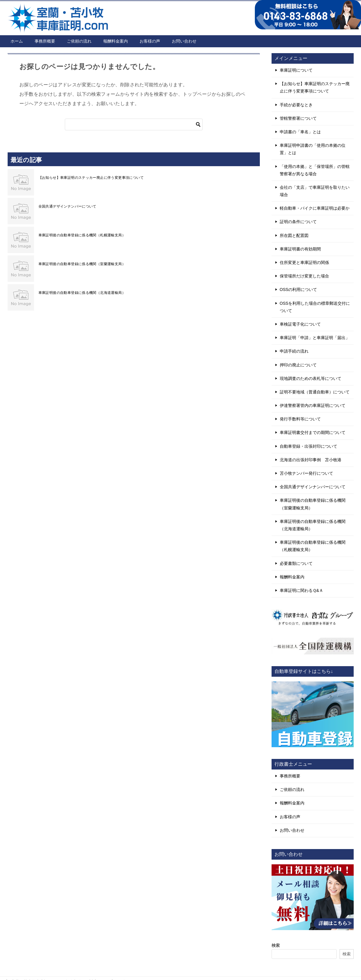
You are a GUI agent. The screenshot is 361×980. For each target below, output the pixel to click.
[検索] (134, 124)
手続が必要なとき (296, 105)
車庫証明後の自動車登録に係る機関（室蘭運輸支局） (82, 264)
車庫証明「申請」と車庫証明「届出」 (315, 338)
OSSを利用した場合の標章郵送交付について (315, 307)
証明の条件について (298, 222)
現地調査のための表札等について (311, 378)
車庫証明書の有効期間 (300, 249)
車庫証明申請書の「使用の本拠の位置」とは (313, 149)
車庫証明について (296, 70)
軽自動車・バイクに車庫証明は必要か (315, 208)
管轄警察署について (298, 118)
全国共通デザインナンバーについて (67, 206)
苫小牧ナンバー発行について (306, 473)
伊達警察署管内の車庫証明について (313, 405)
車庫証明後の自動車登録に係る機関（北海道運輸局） (82, 293)
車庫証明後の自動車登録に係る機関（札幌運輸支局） (82, 235)
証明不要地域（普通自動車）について (315, 392)
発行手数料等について (300, 419)
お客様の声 (150, 41)
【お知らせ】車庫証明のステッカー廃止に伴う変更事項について (91, 178)
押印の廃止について (298, 365)
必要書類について (296, 563)
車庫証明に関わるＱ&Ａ (301, 590)
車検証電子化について (300, 324)
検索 (276, 945)
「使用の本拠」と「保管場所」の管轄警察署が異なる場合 (315, 170)
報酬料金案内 (116, 41)
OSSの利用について (299, 289)
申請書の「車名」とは (300, 132)
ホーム (17, 41)
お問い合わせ (184, 41)
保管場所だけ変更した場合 (304, 276)
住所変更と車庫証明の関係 (304, 262)
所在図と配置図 (294, 235)
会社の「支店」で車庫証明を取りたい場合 (315, 191)
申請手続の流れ (294, 351)
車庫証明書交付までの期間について (313, 432)
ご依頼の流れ (79, 41)
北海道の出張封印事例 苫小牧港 (311, 460)
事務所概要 (45, 41)
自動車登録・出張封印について (309, 446)
